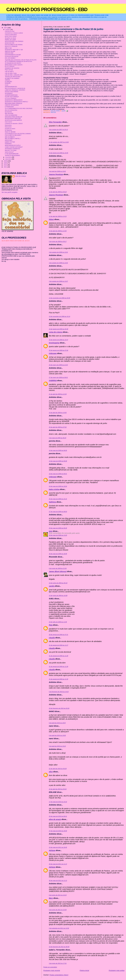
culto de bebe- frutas (11, 73)
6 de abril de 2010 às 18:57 (57, 723)
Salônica (52, 502)
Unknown (53, 353)
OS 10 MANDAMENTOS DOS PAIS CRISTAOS (19, 109)
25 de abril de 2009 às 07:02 (58, 427)
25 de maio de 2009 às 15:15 (58, 499)
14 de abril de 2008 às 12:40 (58, 231)
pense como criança (11, 36)
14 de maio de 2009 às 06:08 (58, 461)
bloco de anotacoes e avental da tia (15, 88)
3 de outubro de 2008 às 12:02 (58, 263)
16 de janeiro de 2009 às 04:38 (58, 329)
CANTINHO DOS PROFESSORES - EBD (47, 9)
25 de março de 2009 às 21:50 (58, 365)
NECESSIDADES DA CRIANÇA (14, 41)
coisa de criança (56, 332)
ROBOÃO (8, 83)
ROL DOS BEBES (10, 58)
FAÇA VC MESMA (10, 132)
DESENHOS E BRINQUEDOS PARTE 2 (16, 102)
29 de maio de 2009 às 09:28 (58, 528)
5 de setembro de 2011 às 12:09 (59, 928)
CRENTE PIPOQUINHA (12, 105)
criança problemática (11, 35)
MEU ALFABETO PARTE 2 (13, 139)
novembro (8, 157)
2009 (6, 163)
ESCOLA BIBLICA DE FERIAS (14, 45)
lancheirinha (8, 112)
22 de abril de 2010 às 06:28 (58, 769)
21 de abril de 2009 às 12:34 (58, 394)
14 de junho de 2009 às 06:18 (58, 583)
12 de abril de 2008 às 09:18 (58, 192)
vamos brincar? (9, 152)
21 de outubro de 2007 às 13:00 (59, 142)
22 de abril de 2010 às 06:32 (58, 789)
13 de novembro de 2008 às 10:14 (59, 316)
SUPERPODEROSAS (11, 95)
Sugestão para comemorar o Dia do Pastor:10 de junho (21, 60)
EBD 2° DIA (8, 48)
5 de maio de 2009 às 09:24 (57, 438)
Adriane (52, 850)
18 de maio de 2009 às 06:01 (58, 474)
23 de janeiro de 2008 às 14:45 (58, 153)
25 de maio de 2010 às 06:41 (58, 816)
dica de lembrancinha (11, 110)
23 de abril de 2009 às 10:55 (58, 413)
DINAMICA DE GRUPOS (12, 68)
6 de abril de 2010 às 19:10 (57, 746)
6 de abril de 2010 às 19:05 (57, 735)
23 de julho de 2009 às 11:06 (58, 622)
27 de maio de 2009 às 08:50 (58, 512)
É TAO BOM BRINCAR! (12, 154)
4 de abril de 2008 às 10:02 (57, 171)
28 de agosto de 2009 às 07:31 (58, 635)
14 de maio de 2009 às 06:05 (58, 450)
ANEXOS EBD (9, 53)
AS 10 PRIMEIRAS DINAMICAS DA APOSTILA (19, 61)
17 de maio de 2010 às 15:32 (58, 802)
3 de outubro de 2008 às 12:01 (58, 252)
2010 (6, 165)
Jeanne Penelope (56, 174)
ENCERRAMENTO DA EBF (13, 55)
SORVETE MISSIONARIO (12, 156)
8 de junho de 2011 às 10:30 (58, 910)
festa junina (8, 125)
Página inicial (84, 970)
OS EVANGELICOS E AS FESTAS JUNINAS (18, 134)
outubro (8, 30)
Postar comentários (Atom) (59, 975)
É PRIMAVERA (9, 107)
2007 (6, 28)
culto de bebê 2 (9, 72)
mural (7, 85)
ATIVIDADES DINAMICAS (12, 149)
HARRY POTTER (10, 142)
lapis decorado (9, 113)
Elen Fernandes (55, 122)
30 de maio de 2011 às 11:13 (58, 864)
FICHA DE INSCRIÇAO (12, 57)
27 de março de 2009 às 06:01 (58, 377)
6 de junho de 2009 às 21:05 (58, 568)
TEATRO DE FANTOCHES (13, 77)
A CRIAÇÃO (8, 82)
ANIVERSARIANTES (11, 87)
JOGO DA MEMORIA (11, 115)
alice (51, 772)
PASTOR (53, 112)
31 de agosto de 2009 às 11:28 (58, 656)
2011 (6, 167)
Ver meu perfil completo (10, 192)
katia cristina (54, 489)
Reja (51, 625)
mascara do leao (10, 31)
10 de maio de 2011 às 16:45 (58, 847)
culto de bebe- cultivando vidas (14, 75)
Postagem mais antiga (117, 970)
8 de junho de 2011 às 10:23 (58, 895)
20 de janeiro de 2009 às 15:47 (58, 340)
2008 (6, 161)
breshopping (54, 343)
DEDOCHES (9, 140)
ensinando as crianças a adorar (14, 33)
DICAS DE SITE (10, 43)
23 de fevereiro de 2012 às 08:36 (59, 947)
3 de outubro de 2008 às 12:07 (58, 281)
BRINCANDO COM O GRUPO (14, 65)
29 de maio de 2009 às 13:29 (58, 535)
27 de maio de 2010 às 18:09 (58, 831)
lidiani (51, 219)
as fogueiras (8, 130)
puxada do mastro (10, 129)
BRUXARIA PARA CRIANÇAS (14, 103)
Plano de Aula (9, 70)
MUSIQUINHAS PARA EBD (13, 119)
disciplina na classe (10, 38)
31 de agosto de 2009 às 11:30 (58, 679)
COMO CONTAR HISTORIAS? (14, 147)
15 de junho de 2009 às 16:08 (58, 596)
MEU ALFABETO (10, 137)
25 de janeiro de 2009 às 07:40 (58, 350)
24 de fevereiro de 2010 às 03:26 (59, 708)
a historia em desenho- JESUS (14, 124)
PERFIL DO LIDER (10, 40)
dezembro (8, 159)
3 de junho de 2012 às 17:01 (58, 963)
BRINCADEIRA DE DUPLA (13, 145)
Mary (51, 898)
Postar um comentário (50, 967)
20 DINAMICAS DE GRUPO (13, 63)
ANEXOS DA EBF (10, 51)
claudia (52, 638)
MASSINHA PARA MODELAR (13, 117)
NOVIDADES (9, 93)
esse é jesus (8, 122)
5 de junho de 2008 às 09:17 (58, 241)
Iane (51, 531)
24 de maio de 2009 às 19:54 (58, 486)
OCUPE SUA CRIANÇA (12, 97)
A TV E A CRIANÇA (11, 98)
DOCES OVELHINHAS (12, 92)
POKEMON (8, 144)
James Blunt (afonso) (58, 571)
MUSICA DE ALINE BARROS (13, 120)
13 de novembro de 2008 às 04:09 (59, 298)
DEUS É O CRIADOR (11, 46)
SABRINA (53, 381)
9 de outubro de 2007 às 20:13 (58, 130)
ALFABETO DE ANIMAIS (12, 78)
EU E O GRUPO (10, 67)
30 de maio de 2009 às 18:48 (58, 554)
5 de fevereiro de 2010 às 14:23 (59, 692)
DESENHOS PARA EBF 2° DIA (14, 50)
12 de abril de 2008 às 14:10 (58, 216)
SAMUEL (8, 80)
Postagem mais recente (52, 970)
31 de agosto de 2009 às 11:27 (58, 645)
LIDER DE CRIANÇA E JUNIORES (15, 90)
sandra (52, 586)
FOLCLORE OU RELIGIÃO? (13, 135)
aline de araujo (55, 819)
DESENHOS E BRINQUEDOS (14, 100)
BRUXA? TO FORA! (11, 150)
